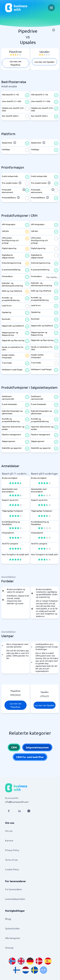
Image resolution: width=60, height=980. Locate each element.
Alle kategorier (13, 938)
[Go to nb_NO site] (12, 961)
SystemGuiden (12, 928)
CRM (14, 747)
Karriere (9, 840)
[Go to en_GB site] (21, 961)
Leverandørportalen (15, 899)
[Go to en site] (44, 970)
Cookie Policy (12, 869)
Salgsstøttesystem (37, 747)
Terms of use (11, 860)
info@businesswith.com (17, 802)
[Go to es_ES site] (48, 961)
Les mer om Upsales (44, 62)
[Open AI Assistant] (29, 811)
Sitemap (9, 948)
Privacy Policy (12, 850)
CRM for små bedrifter (30, 757)
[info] (54, 30)
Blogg (8, 919)
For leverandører (14, 889)
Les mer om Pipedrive (16, 63)
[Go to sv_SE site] (35, 970)
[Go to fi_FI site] (17, 970)
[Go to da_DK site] (39, 961)
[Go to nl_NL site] (26, 970)
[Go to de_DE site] (30, 961)
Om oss (9, 831)
